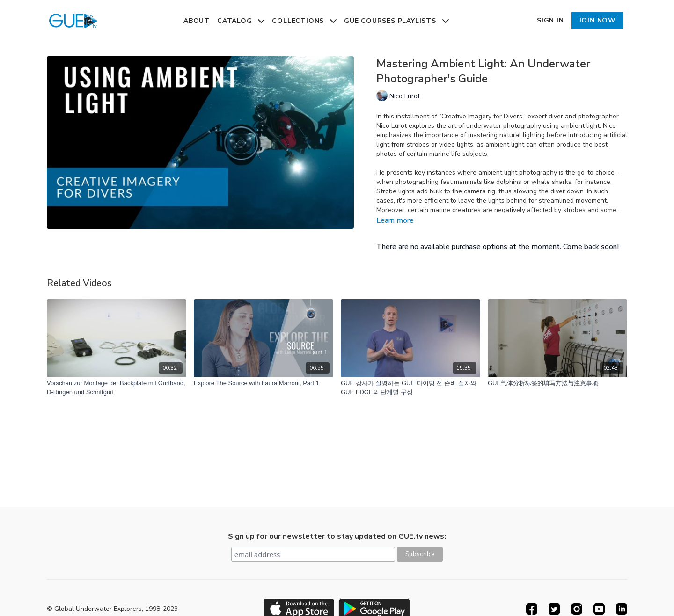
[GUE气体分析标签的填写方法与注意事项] (557, 383)
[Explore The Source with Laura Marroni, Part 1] (264, 383)
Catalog (241, 21)
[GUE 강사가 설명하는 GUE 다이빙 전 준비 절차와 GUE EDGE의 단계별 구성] (410, 388)
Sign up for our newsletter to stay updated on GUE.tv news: (337, 536)
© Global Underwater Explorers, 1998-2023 (112, 609)
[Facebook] (532, 609)
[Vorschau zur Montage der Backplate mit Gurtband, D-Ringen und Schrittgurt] (117, 388)
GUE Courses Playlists (396, 21)
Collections (304, 21)
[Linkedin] (622, 609)
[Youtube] (599, 609)
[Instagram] (577, 609)
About (197, 21)
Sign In (550, 20)
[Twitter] (554, 609)
